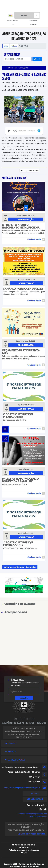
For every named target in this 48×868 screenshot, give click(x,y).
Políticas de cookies (38, 817)
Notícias (14, 46)
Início (6, 46)
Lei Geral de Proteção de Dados (31, 834)
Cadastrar (24, 698)
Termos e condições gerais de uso (32, 814)
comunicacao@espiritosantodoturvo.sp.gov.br (22, 788)
